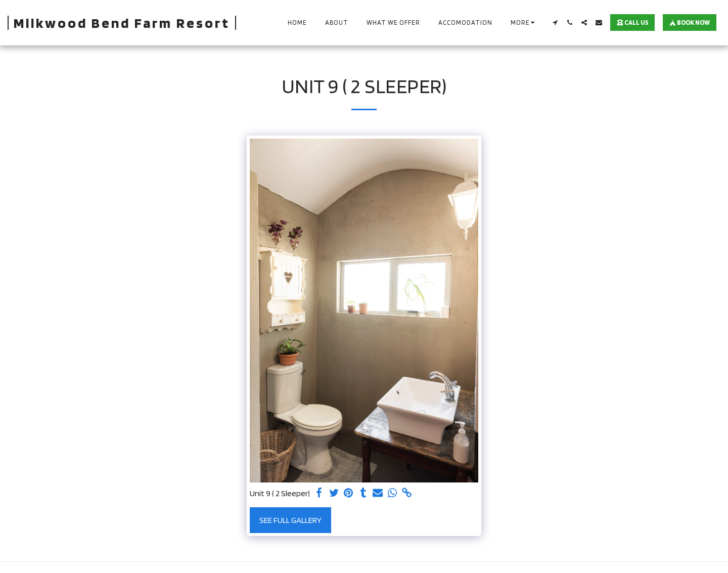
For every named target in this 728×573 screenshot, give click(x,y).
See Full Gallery (290, 520)
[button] (555, 23)
